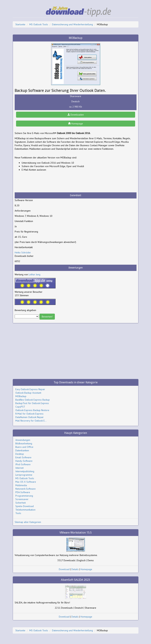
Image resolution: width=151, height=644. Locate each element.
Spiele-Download (25, 506)
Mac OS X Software (26, 482)
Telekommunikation (25, 510)
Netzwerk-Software (25, 489)
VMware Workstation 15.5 (76, 533)
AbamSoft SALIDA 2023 (75, 580)
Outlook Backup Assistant (28, 393)
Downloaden (76, 115)
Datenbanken (22, 450)
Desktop (20, 454)
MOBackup (21, 396)
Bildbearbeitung (24, 443)
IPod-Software (23, 464)
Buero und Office (24, 447)
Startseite (20, 24)
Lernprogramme (24, 475)
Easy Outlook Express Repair (30, 389)
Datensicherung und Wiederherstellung (72, 24)
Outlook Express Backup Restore (32, 410)
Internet (19, 468)
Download (64, 569)
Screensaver (22, 499)
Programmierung (24, 496)
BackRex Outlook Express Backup (33, 400)
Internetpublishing (25, 471)
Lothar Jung (34, 274)
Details (75, 569)
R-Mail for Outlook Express (29, 414)
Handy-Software (24, 461)
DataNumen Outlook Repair (30, 417)
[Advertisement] (43, 182)
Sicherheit (21, 503)
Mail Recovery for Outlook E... (31, 421)
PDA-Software (23, 492)
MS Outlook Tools (39, 24)
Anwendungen (23, 440)
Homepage (75, 124)
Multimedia (21, 485)
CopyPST (20, 407)
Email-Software (23, 457)
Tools (18, 513)
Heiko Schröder (23, 252)
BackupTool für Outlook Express (32, 403)
